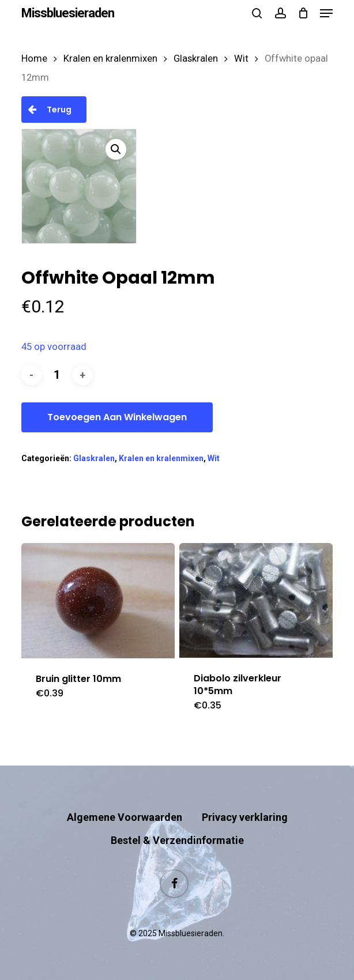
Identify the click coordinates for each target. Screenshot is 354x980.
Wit (241, 59)
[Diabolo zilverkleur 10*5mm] (256, 600)
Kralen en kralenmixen (110, 59)
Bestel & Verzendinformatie (177, 840)
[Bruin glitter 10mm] (98, 601)
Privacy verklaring (245, 817)
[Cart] (303, 13)
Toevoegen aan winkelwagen (117, 417)
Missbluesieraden (68, 13)
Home (34, 59)
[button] (326, 13)
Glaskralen (196, 59)
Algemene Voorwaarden (125, 817)
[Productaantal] (57, 375)
